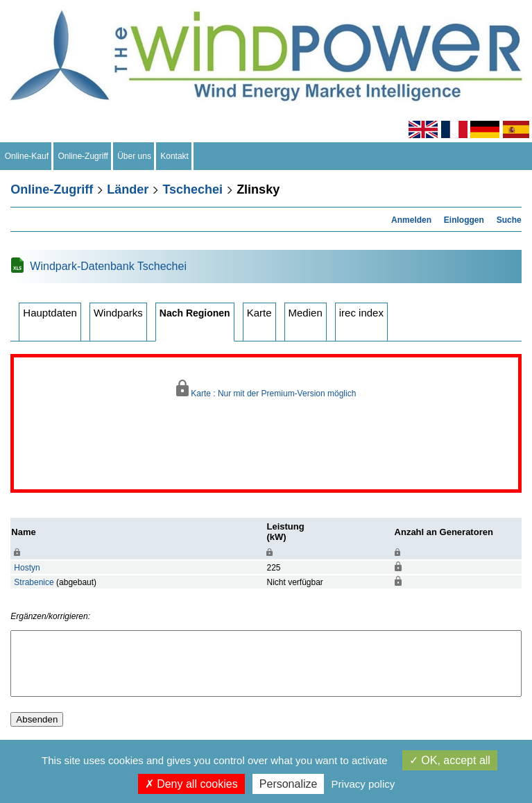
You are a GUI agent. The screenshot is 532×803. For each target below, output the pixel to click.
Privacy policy (363, 784)
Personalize (289, 784)
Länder (128, 189)
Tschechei (192, 189)
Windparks (118, 313)
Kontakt (175, 156)
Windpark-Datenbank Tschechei (108, 266)
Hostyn (27, 568)
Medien (306, 313)
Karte (259, 313)
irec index (361, 313)
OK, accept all (450, 760)
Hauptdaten (50, 313)
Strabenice (34, 582)
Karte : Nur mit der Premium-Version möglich (266, 389)
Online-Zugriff (83, 156)
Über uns (135, 156)
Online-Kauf (27, 156)
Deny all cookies (191, 784)
